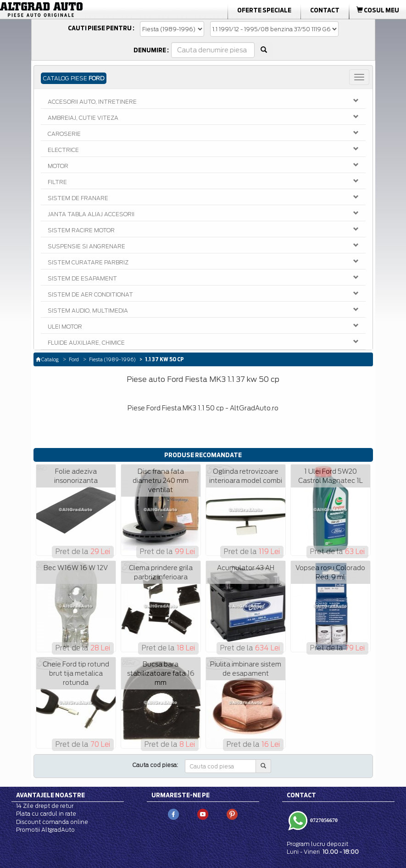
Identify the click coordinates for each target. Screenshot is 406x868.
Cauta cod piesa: (155, 765)
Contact (325, 10)
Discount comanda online (52, 822)
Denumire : (151, 50)
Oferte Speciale (264, 10)
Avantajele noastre (50, 795)
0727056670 (323, 820)
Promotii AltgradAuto (45, 830)
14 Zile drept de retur (45, 806)
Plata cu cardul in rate (46, 814)
